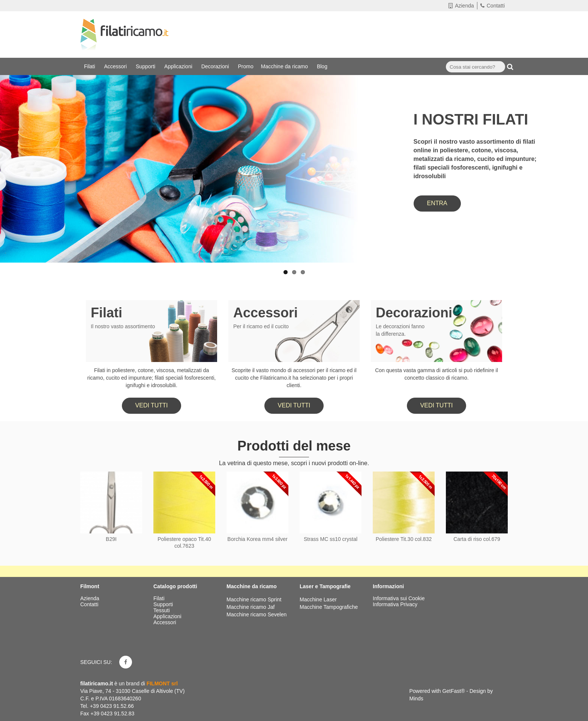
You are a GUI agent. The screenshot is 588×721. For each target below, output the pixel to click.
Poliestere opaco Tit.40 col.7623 (184, 542)
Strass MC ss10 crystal (331, 539)
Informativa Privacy (395, 604)
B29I (111, 539)
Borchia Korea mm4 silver (257, 539)
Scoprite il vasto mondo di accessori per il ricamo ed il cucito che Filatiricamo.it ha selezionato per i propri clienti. (294, 378)
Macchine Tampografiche (329, 607)
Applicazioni (179, 66)
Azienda (461, 6)
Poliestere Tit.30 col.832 (404, 539)
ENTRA (437, 203)
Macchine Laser (318, 599)
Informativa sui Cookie (399, 598)
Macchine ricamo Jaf (250, 607)
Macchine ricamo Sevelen (256, 614)
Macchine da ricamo (285, 66)
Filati (90, 66)
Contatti (493, 6)
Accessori (116, 66)
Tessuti (162, 610)
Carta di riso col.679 (477, 539)
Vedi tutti (152, 405)
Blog (323, 66)
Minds (416, 698)
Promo (246, 66)
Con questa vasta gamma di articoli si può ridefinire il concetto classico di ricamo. (436, 374)
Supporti (146, 66)
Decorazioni (216, 66)
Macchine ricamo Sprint (254, 599)
